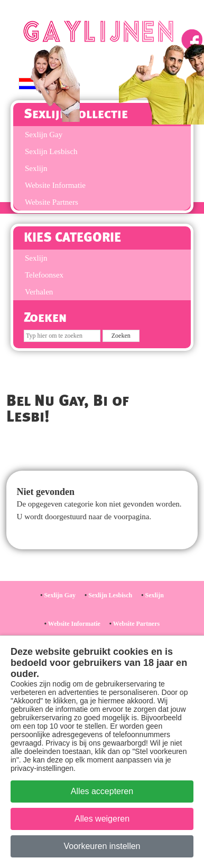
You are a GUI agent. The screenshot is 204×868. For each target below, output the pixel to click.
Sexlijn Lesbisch (51, 151)
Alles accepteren (102, 791)
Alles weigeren (102, 819)
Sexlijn (36, 168)
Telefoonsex (44, 275)
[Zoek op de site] (121, 336)
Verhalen (39, 292)
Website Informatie (55, 185)
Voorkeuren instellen (102, 846)
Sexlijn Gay (60, 595)
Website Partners (52, 202)
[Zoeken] (62, 336)
